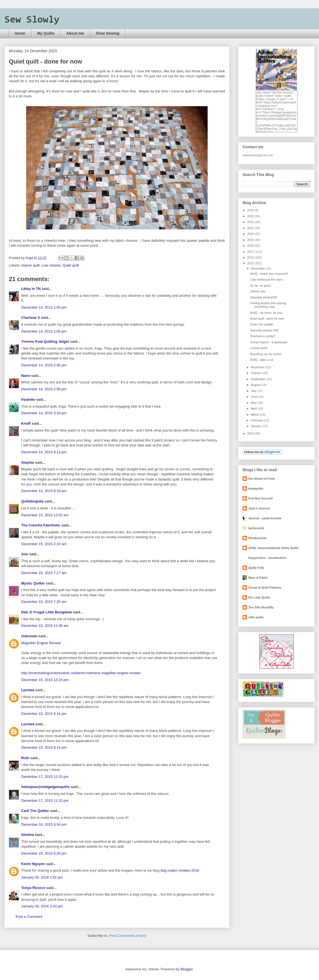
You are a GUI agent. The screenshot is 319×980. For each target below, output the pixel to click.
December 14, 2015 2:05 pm (44, 331)
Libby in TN (31, 289)
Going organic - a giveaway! (269, 342)
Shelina (28, 835)
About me (75, 33)
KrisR (26, 423)
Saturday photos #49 (264, 330)
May (254, 403)
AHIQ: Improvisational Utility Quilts (273, 548)
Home (20, 33)
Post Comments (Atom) (128, 936)
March (255, 414)
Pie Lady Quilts (259, 597)
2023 (251, 216)
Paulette (28, 400)
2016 (251, 257)
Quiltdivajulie (32, 501)
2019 (251, 240)
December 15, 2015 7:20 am (44, 602)
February (257, 420)
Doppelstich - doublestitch (267, 558)
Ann (25, 554)
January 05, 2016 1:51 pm (42, 877)
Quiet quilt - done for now (267, 319)
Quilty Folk (256, 568)
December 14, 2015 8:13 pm (44, 452)
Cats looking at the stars (266, 279)
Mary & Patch (258, 578)
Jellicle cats (258, 291)
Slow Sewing (108, 33)
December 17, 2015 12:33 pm (45, 777)
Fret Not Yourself (260, 498)
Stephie (28, 462)
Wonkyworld (257, 538)
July (254, 391)
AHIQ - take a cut (262, 360)
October (257, 373)
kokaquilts (256, 488)
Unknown (29, 636)
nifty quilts (256, 617)
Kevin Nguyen (33, 864)
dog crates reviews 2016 (180, 870)
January (257, 426)
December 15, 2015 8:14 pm (44, 714)
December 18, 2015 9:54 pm (44, 824)
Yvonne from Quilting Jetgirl (45, 341)
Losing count (258, 348)
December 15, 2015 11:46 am (45, 626)
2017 (251, 252)
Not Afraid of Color (262, 479)
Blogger (186, 969)
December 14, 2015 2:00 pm (44, 307)
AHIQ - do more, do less (266, 313)
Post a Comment (29, 917)
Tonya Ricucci (33, 888)
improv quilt (31, 265)
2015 (251, 263)
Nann (26, 376)
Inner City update (262, 324)
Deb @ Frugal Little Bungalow (47, 612)
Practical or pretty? (263, 336)
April (254, 408)
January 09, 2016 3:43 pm (42, 906)
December (258, 268)
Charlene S (31, 318)
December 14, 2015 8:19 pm (44, 491)
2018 (251, 246)
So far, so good (260, 286)
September (259, 379)
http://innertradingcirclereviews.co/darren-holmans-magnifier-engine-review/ (81, 673)
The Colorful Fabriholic (41, 525)
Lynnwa (28, 690)
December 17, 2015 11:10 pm (45, 801)
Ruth (25, 758)
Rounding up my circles (266, 354)
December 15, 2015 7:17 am (44, 573)
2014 (251, 433)
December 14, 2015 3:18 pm (44, 413)
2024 (251, 210)
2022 (251, 222)
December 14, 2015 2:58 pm (44, 389)
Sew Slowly (32, 20)
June (255, 397)
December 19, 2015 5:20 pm (44, 853)
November (258, 367)
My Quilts (46, 33)
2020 (251, 234)
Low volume (51, 265)
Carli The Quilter (35, 811)
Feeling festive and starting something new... (268, 305)
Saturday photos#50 (263, 297)
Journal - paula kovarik (265, 518)
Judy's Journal (259, 508)
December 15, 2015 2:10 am (44, 544)
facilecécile (256, 528)
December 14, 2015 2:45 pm (44, 365)
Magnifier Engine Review (41, 643)
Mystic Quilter (33, 583)
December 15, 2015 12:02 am (45, 515)
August (256, 385)
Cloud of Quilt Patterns (265, 588)
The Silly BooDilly (261, 607)
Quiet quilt (71, 265)
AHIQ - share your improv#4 (269, 274)
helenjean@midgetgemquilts (46, 787)
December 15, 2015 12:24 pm (45, 680)
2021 (251, 228)
